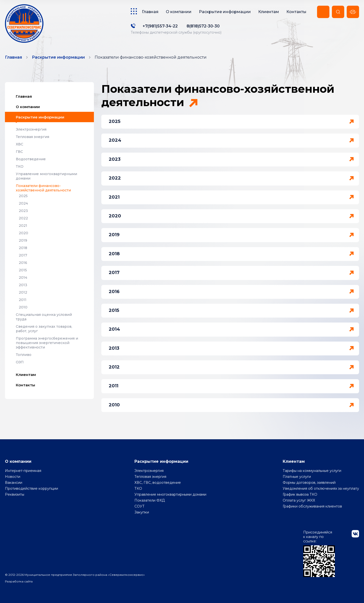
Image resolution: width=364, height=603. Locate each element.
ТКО (20, 166)
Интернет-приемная (23, 471)
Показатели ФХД (150, 500)
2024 (23, 203)
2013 (23, 285)
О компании (179, 12)
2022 (23, 218)
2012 (23, 292)
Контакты (296, 12)
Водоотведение (31, 159)
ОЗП (20, 362)
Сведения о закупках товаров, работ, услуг (44, 329)
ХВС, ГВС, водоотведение (158, 483)
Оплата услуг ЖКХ (299, 500)
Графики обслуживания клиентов (312, 506)
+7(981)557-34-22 (160, 26)
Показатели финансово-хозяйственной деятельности (43, 188)
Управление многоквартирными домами (46, 176)
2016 (23, 263)
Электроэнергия (31, 129)
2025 (23, 196)
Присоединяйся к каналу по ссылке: (319, 554)
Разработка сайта (19, 581)
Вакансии (14, 483)
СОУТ (139, 506)
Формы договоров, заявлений (309, 483)
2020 (23, 233)
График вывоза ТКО (300, 494)
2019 (23, 240)
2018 (23, 248)
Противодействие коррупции (32, 488)
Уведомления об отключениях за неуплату (321, 488)
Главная (150, 12)
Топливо (24, 355)
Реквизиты (15, 494)
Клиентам (269, 12)
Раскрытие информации (225, 12)
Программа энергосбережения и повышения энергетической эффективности (47, 343)
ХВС (20, 144)
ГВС (19, 152)
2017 (23, 255)
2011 (23, 300)
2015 (23, 270)
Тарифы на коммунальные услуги (312, 471)
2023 (23, 211)
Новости (13, 477)
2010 (23, 307)
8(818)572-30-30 (203, 26)
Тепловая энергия (32, 137)
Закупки (142, 512)
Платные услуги (297, 477)
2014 (23, 278)
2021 (23, 226)
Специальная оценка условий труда (44, 317)
